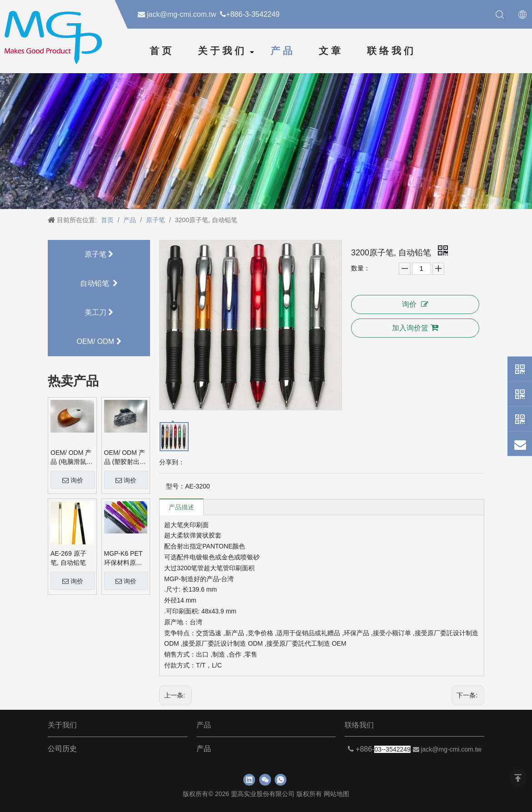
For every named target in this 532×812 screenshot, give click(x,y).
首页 (162, 51)
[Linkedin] (249, 780)
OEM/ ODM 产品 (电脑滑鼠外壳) (72, 458)
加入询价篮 (415, 328)
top (518, 778)
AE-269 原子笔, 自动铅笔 (68, 558)
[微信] (265, 780)
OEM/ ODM (99, 341)
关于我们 (222, 51)
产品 (283, 51)
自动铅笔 (99, 283)
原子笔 (99, 254)
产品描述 (181, 507)
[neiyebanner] (266, 140)
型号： (176, 486)
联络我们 (391, 51)
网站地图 (336, 794)
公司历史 (62, 749)
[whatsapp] (281, 780)
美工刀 (99, 312)
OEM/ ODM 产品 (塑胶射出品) (125, 458)
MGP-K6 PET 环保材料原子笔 (123, 558)
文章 (331, 51)
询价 (73, 480)
